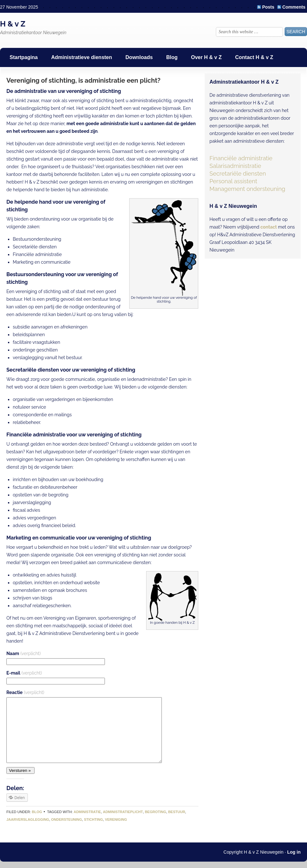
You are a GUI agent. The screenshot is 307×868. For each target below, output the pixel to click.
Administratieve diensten (82, 57)
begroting (156, 812)
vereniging (116, 819)
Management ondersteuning (247, 189)
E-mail (24, 673)
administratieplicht (123, 812)
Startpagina (24, 57)
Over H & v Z (206, 57)
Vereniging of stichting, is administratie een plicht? (83, 80)
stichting (93, 819)
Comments (294, 7)
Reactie (25, 692)
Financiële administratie (241, 158)
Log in (294, 852)
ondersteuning (67, 819)
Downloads (139, 57)
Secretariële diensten (238, 174)
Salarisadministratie (235, 166)
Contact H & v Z (254, 57)
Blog (172, 57)
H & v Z (13, 24)
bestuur (177, 812)
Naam (24, 653)
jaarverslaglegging (28, 819)
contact (268, 227)
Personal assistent (233, 181)
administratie (87, 812)
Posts (268, 7)
